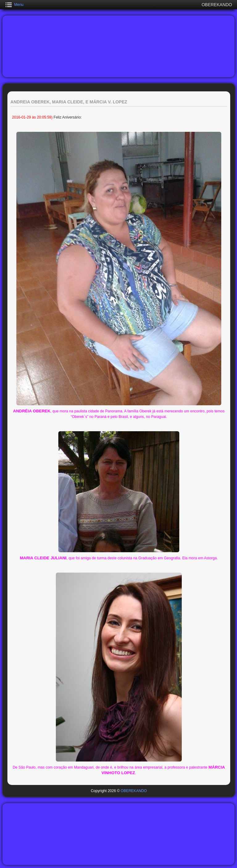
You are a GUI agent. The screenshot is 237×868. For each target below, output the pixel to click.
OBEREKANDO (134, 791)
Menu (19, 5)
